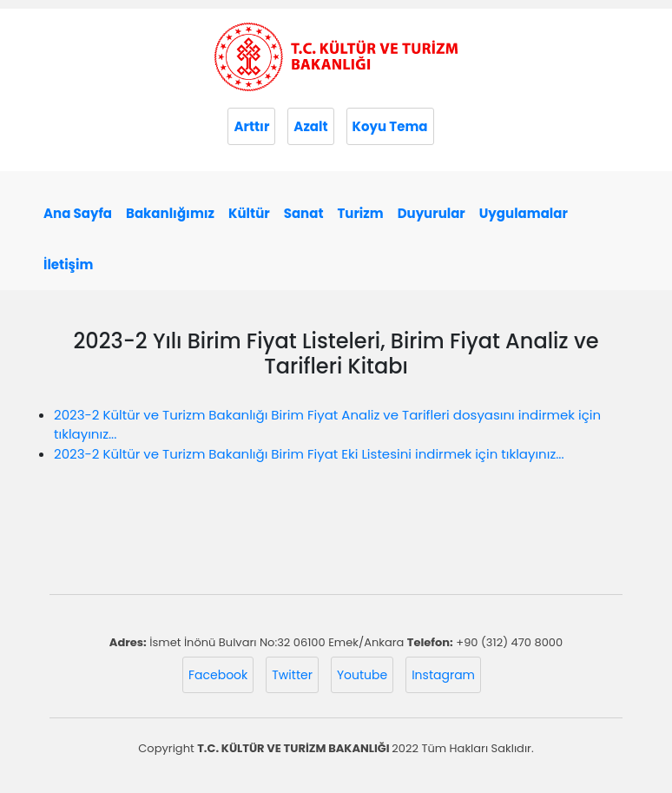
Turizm (360, 213)
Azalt (310, 126)
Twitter (292, 675)
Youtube (362, 675)
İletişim (68, 264)
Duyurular (432, 213)
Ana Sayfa (78, 213)
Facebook (218, 675)
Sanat (304, 213)
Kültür (249, 213)
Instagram (443, 675)
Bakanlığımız (170, 213)
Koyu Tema (390, 126)
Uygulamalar (524, 213)
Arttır (251, 126)
